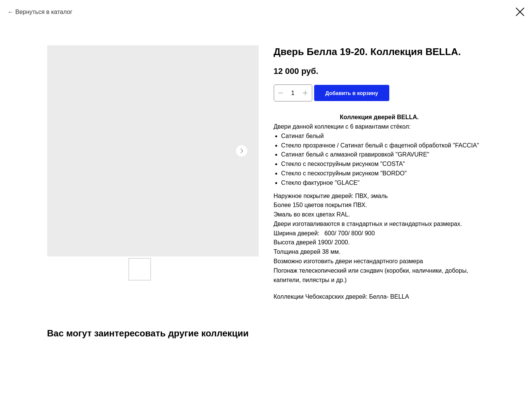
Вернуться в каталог (44, 12)
